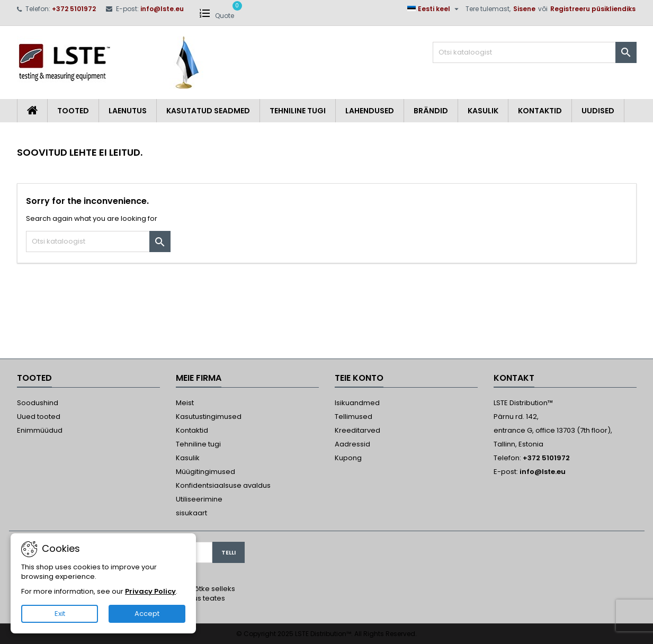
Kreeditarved (357, 430)
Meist (185, 403)
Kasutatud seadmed (208, 111)
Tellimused (354, 417)
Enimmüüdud (40, 430)
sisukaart (191, 513)
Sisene (524, 9)
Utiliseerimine (199, 499)
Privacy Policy (150, 591)
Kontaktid (540, 111)
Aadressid (352, 444)
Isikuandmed (357, 403)
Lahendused (370, 111)
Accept (147, 614)
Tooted (73, 111)
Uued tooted (39, 417)
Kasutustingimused (209, 417)
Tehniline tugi (298, 111)
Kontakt (514, 378)
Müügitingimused (205, 472)
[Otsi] (535, 52)
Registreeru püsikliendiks (593, 9)
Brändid (431, 111)
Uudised (598, 111)
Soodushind (38, 403)
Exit (60, 614)
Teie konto (359, 378)
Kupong (348, 458)
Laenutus (128, 111)
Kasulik (483, 111)
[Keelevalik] (434, 9)
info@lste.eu (162, 9)
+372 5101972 (74, 9)
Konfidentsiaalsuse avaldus (223, 485)
